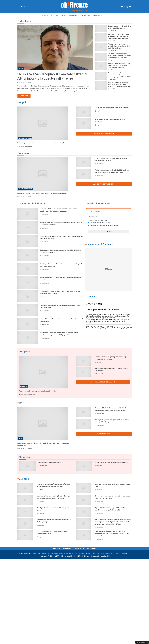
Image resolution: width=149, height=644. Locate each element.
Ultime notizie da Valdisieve (104, 184)
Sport (64, 15)
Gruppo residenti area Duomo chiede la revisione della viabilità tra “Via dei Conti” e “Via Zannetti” (120, 56)
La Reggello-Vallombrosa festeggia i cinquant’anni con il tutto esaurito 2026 (42, 193)
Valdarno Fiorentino (25, 189)
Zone (45, 15)
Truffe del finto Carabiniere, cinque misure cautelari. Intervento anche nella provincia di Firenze (119, 65)
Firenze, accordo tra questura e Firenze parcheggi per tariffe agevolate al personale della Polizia (119, 84)
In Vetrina (86, 15)
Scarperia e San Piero (25, 138)
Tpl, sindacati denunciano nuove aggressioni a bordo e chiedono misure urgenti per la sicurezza (118, 36)
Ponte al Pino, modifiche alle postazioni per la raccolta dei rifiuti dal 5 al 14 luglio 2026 (119, 46)
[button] (131, 15)
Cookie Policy (68, 548)
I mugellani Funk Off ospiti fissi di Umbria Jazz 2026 (112, 108)
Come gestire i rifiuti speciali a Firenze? (51, 462)
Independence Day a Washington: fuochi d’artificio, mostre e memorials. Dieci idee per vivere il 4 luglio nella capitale (112, 534)
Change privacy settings (142, 642)
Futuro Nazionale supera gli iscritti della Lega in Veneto (37, 391)
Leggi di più (24, 96)
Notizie (55, 15)
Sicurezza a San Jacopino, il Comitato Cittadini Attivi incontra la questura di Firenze (52, 76)
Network (98, 15)
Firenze (21, 68)
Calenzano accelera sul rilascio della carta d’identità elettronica (120, 27)
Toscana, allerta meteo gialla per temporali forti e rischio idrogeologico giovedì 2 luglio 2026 (119, 75)
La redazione (79, 548)
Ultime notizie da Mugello (104, 133)
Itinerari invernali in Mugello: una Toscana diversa (111, 462)
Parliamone (24, 386)
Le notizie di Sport (104, 434)
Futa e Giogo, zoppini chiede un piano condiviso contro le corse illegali (41, 143)
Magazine (74, 15)
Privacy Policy (91, 548)
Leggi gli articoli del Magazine (103, 382)
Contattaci (57, 548)
